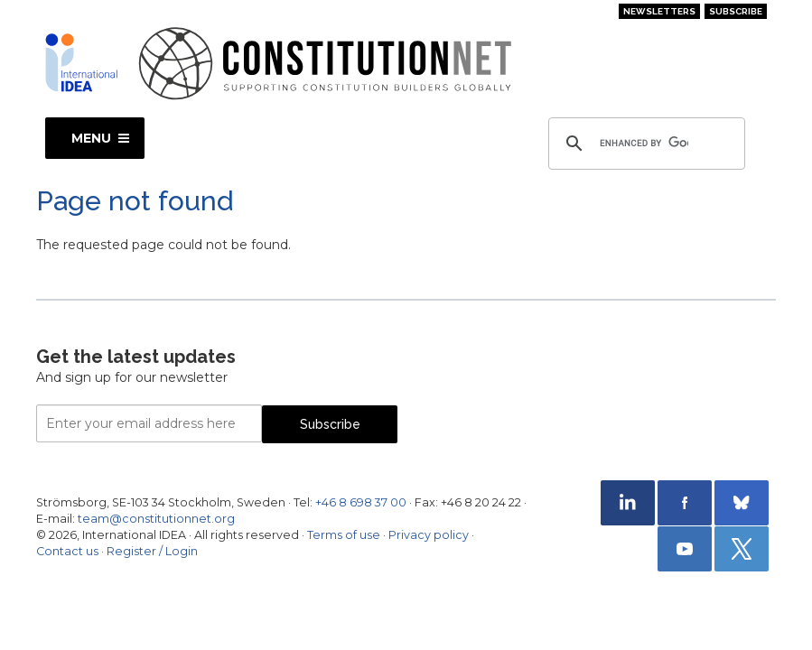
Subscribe (736, 11)
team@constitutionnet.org (156, 519)
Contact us (67, 551)
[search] (644, 144)
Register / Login (152, 551)
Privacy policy (429, 535)
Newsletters (659, 11)
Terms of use (344, 535)
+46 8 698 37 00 (361, 502)
